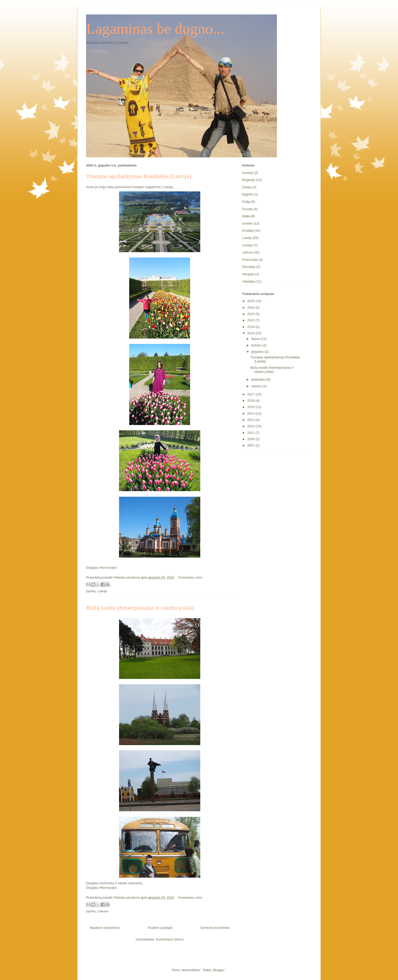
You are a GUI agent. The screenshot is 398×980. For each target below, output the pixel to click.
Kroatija (248, 230)
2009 (251, 439)
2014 (251, 413)
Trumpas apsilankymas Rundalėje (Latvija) (139, 176)
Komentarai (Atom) (170, 939)
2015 (251, 407)
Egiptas (248, 194)
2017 (251, 394)
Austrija (248, 173)
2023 (251, 314)
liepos (256, 339)
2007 (251, 445)
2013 (251, 420)
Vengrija (248, 274)
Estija (246, 202)
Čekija (247, 187)
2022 (251, 320)
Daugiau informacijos (101, 568)
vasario (257, 386)
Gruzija (247, 209)
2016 (251, 401)
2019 (251, 327)
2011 (251, 433)
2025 (251, 301)
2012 (251, 426)
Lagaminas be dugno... (155, 29)
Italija (246, 216)
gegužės (258, 352)
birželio (257, 345)
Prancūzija (250, 260)
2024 (251, 308)
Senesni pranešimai (215, 928)
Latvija (102, 591)
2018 (251, 333)
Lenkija (247, 245)
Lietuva (103, 911)
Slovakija (249, 267)
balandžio (259, 380)
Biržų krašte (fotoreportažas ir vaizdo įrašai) (140, 608)
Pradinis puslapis (160, 928)
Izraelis (247, 223)
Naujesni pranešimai (105, 928)
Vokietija (248, 281)
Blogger (219, 970)
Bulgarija (249, 180)
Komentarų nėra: (191, 577)
